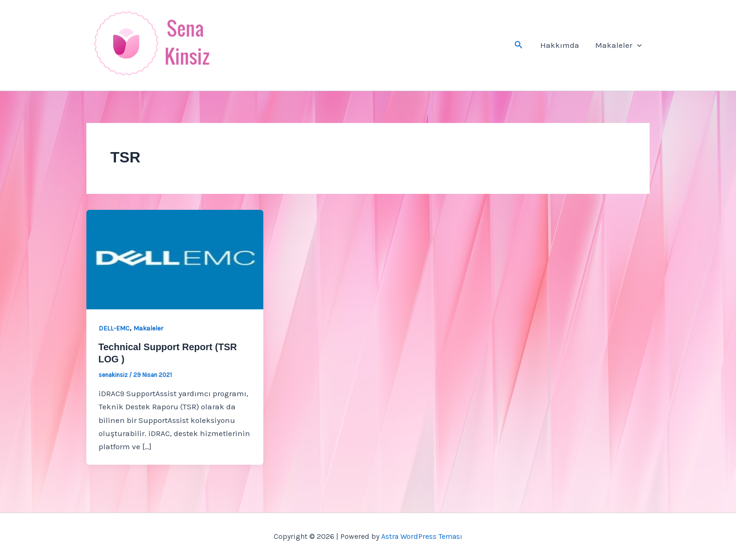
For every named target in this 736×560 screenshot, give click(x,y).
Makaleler (618, 45)
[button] (519, 45)
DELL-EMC (114, 328)
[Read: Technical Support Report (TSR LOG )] (175, 259)
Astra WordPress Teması (422, 536)
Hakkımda (560, 45)
